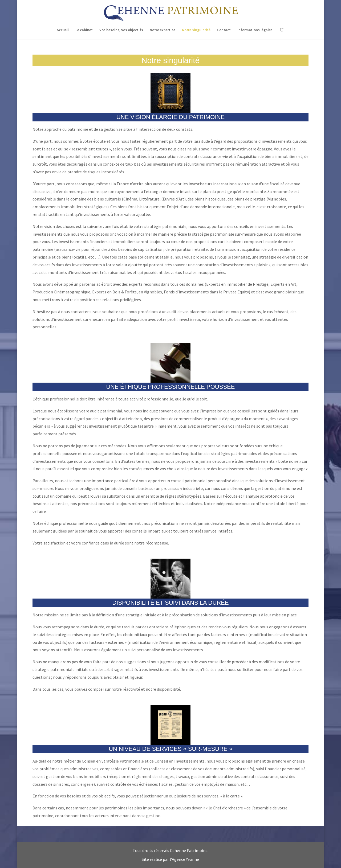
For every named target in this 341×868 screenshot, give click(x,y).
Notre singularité (196, 30)
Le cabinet (84, 30)
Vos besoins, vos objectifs (121, 30)
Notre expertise (163, 30)
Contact (224, 30)
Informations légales (255, 30)
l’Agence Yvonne (184, 859)
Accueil (63, 30)
